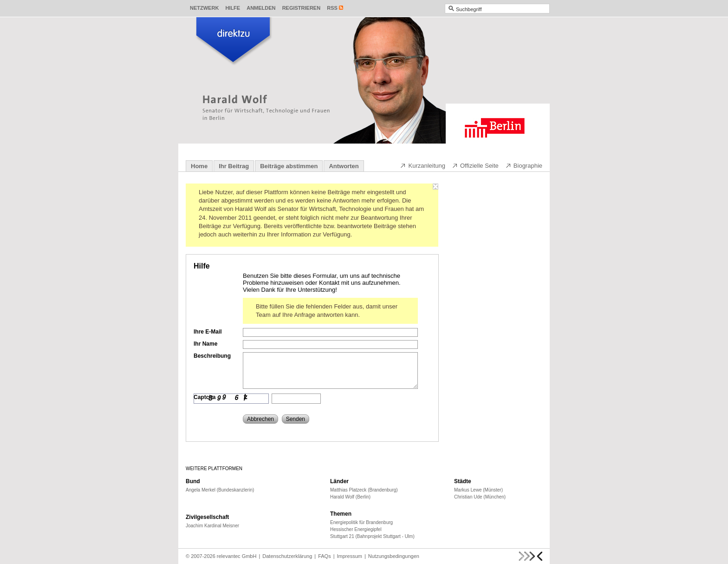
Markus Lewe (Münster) (478, 490)
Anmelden (261, 8)
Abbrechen (260, 419)
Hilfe (233, 8)
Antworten (344, 166)
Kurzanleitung (422, 165)
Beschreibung (212, 356)
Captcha (205, 397)
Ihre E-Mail (208, 332)
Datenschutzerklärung (287, 556)
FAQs (325, 556)
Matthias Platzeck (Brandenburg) (364, 490)
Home (199, 166)
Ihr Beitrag (234, 166)
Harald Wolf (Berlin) (350, 497)
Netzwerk (204, 8)
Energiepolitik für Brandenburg (361, 522)
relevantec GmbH (237, 556)
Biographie (524, 165)
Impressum (350, 556)
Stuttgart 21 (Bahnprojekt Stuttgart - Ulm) (372, 536)
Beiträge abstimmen (289, 166)
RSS (332, 8)
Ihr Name (205, 344)
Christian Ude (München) (480, 497)
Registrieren (302, 8)
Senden (296, 419)
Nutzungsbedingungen (394, 556)
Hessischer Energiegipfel (356, 529)
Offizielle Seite (475, 165)
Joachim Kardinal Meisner (212, 526)
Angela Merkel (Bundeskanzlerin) (220, 490)
